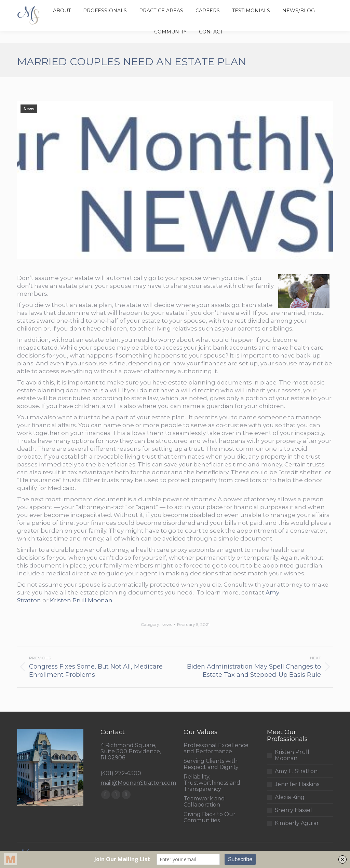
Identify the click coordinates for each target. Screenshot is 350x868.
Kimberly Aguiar (297, 823)
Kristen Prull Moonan (81, 600)
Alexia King (290, 797)
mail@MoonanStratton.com (138, 783)
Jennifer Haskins (297, 784)
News (29, 109)
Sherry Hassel (293, 810)
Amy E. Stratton (296, 771)
